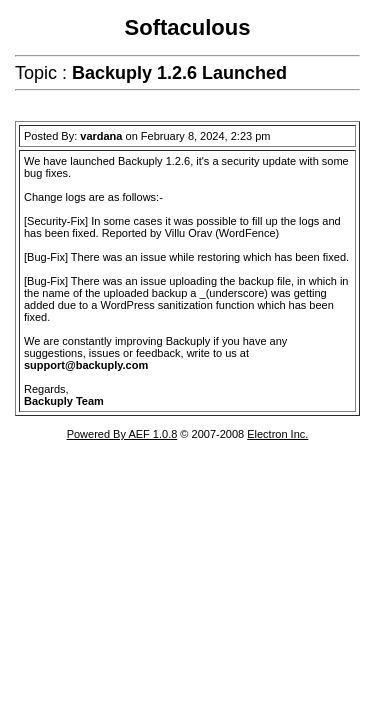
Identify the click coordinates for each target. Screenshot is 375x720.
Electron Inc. (277, 434)
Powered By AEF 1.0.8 (122, 434)
